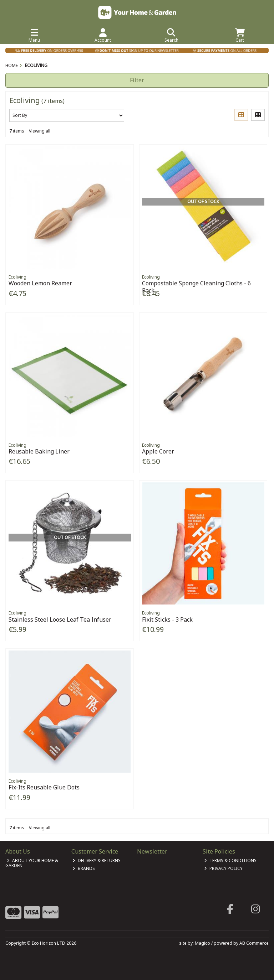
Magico (202, 943)
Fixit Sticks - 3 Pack (167, 619)
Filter (137, 80)
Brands (84, 868)
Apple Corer (158, 451)
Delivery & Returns (97, 860)
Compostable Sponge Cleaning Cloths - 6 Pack (196, 287)
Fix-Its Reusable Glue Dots (44, 787)
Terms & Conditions (230, 860)
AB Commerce (254, 943)
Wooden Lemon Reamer (40, 283)
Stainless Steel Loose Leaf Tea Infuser (60, 619)
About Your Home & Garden (32, 863)
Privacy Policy (223, 868)
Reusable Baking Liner (39, 451)
